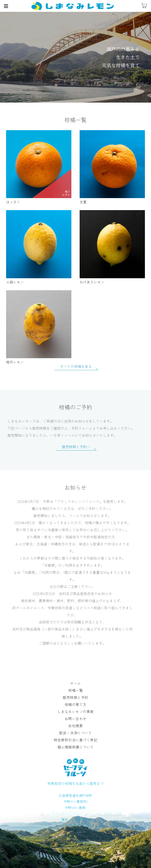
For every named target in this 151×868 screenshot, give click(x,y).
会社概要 (75, 726)
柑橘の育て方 (76, 704)
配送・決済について (76, 733)
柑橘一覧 (75, 690)
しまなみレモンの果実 (76, 711)
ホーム (75, 683)
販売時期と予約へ (76, 447)
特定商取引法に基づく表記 (75, 740)
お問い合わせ (76, 719)
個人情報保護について (76, 747)
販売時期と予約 (75, 697)
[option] (75, 57)
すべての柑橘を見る (76, 367)
